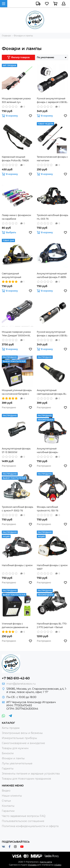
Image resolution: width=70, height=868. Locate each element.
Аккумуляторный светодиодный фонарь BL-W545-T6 (52, 392)
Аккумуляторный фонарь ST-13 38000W (16, 450)
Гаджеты (8, 769)
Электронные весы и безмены (22, 733)
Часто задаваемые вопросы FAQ (24, 816)
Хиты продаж (11, 728)
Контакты (8, 806)
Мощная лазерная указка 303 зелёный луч (16, 100)
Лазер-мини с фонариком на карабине (16, 217)
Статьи (6, 801)
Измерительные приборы (19, 738)
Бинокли (8, 753)
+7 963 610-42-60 (16, 678)
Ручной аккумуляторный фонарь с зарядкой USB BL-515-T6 (52, 101)
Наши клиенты (12, 796)
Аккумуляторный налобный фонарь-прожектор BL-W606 (49, 451)
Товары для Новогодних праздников (26, 779)
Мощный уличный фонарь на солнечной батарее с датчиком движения (17, 392)
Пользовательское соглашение (23, 821)
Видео (6, 791)
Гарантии (8, 811)
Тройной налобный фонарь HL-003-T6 (52, 217)
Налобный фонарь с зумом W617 (52, 567)
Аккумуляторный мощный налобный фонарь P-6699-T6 (52, 276)
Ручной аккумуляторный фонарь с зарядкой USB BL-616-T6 (52, 334)
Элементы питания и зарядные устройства (31, 774)
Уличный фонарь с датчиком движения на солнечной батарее (15, 626)
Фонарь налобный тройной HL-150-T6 (47, 509)
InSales (58, 865)
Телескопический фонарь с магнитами (52, 159)
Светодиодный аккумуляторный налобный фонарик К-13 (15, 276)
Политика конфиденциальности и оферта (30, 826)
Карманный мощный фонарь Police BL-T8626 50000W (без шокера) (15, 159)
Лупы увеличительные (17, 763)
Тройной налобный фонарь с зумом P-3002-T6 (17, 509)
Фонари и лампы (13, 758)
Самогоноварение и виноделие (23, 743)
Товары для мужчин (15, 748)
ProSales (32, 865)
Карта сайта (46, 862)
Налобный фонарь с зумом (17, 565)
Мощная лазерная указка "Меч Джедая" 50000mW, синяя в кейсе (16, 334)
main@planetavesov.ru (21, 684)
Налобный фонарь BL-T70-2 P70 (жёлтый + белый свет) (52, 626)
